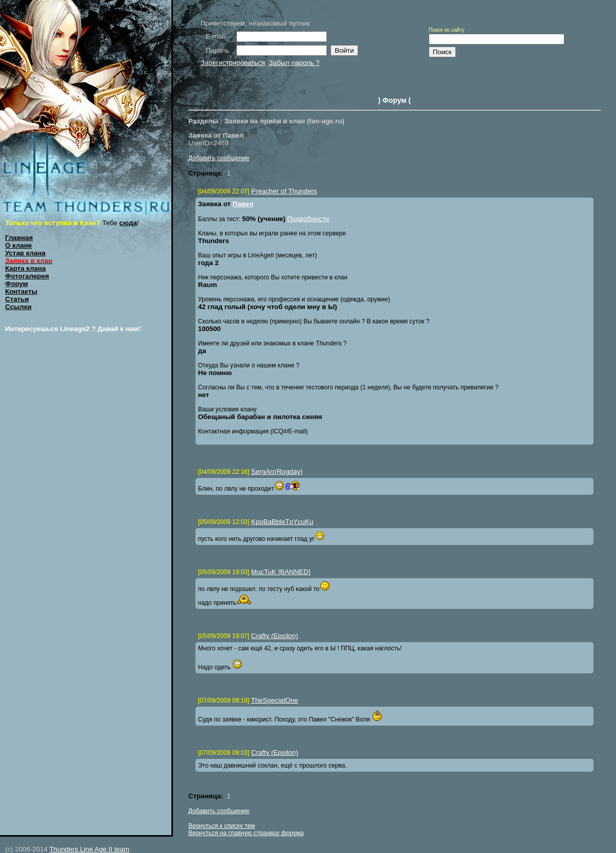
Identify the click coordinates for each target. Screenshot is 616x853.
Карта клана (26, 268)
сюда (128, 223)
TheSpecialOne (275, 700)
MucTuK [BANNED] (281, 572)
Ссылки (18, 307)
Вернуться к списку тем (222, 826)
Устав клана (25, 253)
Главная (19, 238)
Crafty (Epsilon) (275, 636)
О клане (18, 245)
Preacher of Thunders (284, 191)
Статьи (17, 299)
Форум (17, 284)
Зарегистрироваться (233, 63)
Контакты (21, 291)
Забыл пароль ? (294, 63)
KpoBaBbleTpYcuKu (282, 522)
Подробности (308, 219)
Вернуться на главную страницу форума (246, 833)
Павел (243, 204)
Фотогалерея (27, 276)
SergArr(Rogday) (277, 472)
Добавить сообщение (219, 158)
